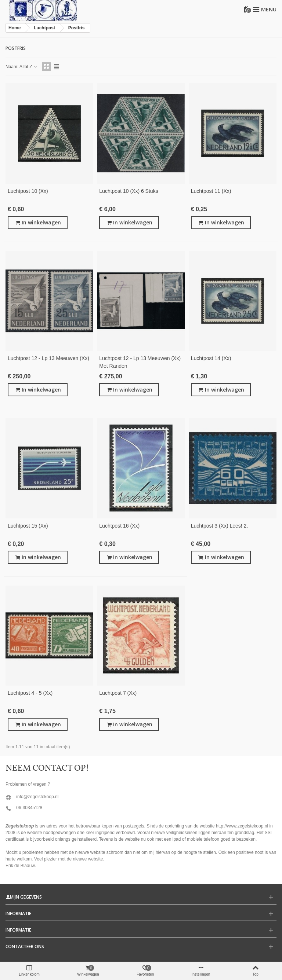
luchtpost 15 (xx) (28, 526)
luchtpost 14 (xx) (211, 358)
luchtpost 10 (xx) (28, 191)
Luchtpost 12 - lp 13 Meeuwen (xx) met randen (140, 362)
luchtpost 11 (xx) (211, 191)
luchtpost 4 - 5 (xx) (30, 693)
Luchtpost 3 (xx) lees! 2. (220, 526)
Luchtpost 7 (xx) (118, 693)
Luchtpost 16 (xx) (119, 526)
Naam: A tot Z (22, 67)
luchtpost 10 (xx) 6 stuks (129, 191)
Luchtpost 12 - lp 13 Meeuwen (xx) (48, 358)
